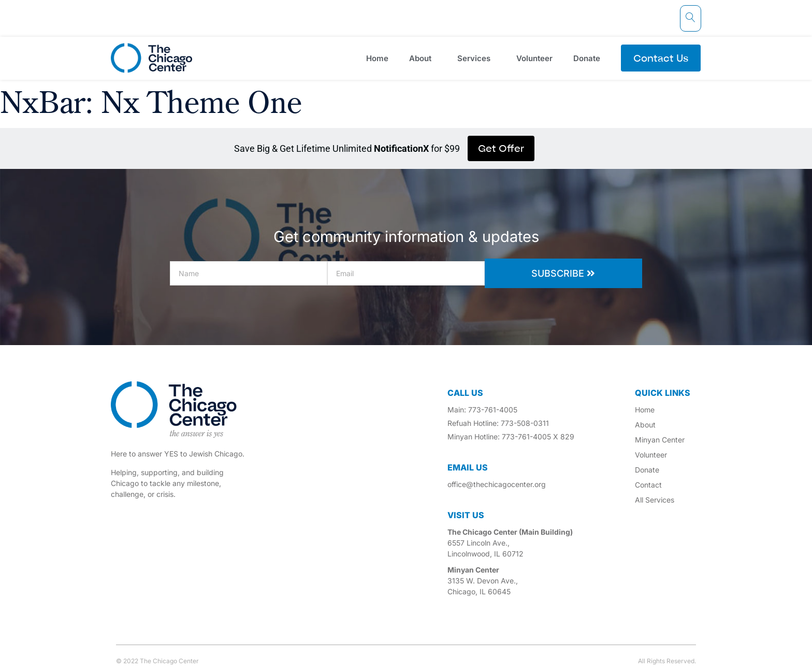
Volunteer (534, 58)
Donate (589, 58)
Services (476, 58)
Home (377, 58)
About (423, 58)
